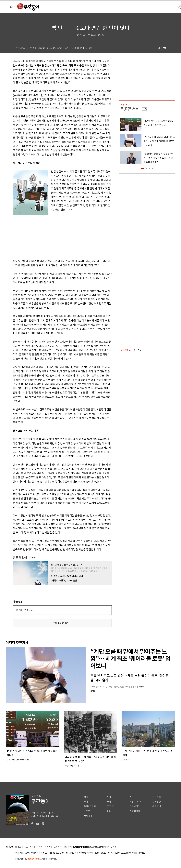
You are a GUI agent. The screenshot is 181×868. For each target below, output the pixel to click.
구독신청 (157, 802)
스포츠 (87, 811)
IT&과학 (110, 806)
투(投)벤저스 (129, 109)
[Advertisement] (55, 236)
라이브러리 (135, 806)
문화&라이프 (90, 806)
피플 (109, 811)
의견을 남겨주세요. (25, 610)
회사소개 (19, 847)
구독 (33, 557)
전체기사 (88, 816)
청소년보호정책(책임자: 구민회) (103, 847)
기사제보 (157, 797)
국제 (109, 802)
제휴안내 (48, 847)
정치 (86, 797)
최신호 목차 (135, 802)
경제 (109, 797)
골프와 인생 (20, 558)
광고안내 (157, 806)
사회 (86, 802)
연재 (132, 797)
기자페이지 (135, 811)
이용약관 (67, 847)
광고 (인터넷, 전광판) (34, 847)
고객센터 (58, 847)
